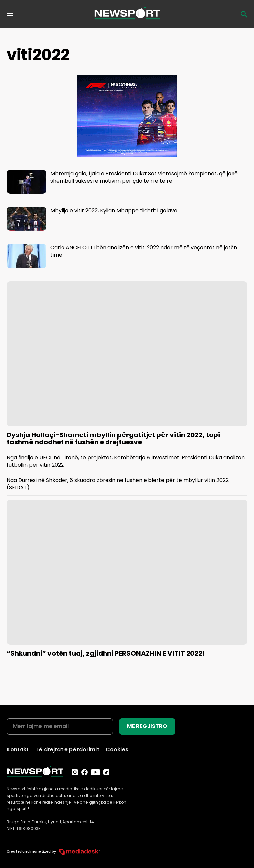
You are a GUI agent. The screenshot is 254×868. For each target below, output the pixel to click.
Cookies (117, 749)
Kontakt (18, 749)
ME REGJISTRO (147, 726)
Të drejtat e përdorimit (67, 749)
